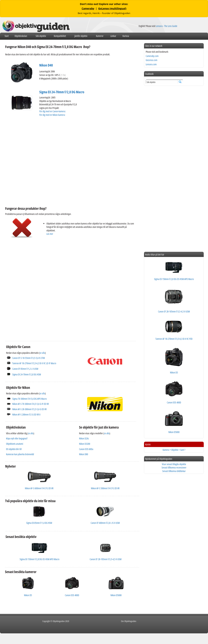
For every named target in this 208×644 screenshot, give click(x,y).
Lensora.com (151, 64)
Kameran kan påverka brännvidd (20, 454)
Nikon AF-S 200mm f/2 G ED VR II (26, 414)
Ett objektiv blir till (14, 449)
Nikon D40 (46, 65)
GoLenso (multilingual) (112, 8)
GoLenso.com (151, 60)
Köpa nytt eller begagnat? (17, 438)
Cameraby (88, 8)
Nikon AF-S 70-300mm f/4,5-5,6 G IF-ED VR (30, 404)
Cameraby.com (152, 56)
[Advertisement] (39, 287)
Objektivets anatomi (15, 444)
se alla (42, 353)
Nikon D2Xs (84, 438)
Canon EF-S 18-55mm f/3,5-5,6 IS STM (29, 358)
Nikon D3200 (85, 444)
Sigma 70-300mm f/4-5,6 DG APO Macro (30, 399)
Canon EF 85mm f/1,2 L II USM (25, 369)
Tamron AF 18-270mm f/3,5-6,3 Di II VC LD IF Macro (34, 363)
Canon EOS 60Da (86, 449)
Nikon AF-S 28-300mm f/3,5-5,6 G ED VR (29, 409)
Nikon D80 (84, 454)
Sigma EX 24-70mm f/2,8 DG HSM (27, 374)
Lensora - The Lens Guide (166, 26)
